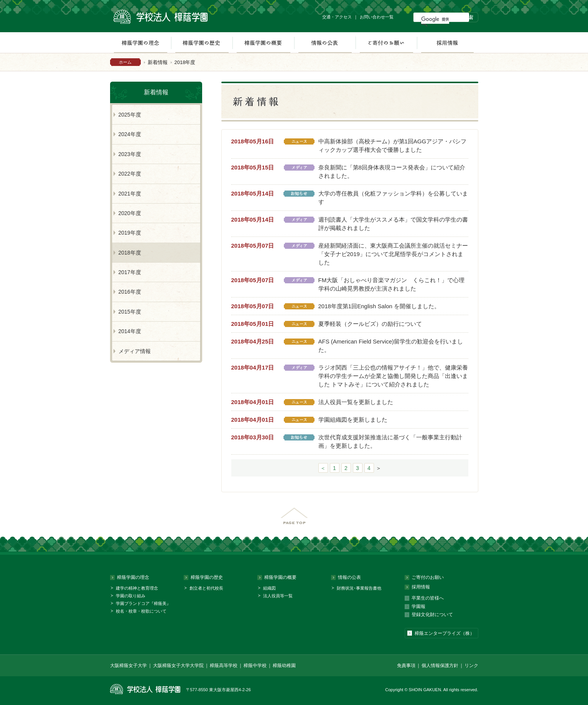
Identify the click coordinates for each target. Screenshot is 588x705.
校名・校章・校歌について (141, 611)
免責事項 (406, 666)
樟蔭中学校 (255, 666)
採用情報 (447, 43)
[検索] (435, 19)
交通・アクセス (337, 17)
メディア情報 (135, 351)
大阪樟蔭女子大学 (128, 666)
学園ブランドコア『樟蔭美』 (143, 603)
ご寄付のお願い (386, 43)
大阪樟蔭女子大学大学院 (178, 666)
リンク (471, 666)
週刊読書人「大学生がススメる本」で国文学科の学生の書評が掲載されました (393, 224)
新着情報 (158, 62)
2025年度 (130, 115)
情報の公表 (325, 43)
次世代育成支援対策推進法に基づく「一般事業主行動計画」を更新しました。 (390, 441)
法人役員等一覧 (278, 596)
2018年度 (130, 253)
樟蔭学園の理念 (140, 43)
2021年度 (130, 194)
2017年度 (130, 272)
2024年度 (130, 134)
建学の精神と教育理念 (137, 588)
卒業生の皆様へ (428, 598)
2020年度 (130, 213)
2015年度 (130, 312)
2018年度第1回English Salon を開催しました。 (379, 306)
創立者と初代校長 (206, 588)
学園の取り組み (131, 596)
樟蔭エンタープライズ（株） (445, 633)
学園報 (418, 606)
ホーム (125, 62)
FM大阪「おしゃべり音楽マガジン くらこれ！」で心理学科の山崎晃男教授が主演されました (392, 284)
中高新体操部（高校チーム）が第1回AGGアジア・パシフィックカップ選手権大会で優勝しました (393, 145)
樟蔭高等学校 (224, 666)
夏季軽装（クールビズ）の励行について (370, 324)
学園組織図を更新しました (353, 420)
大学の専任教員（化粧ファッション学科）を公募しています (393, 198)
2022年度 (130, 174)
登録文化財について (432, 615)
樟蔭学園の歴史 (202, 43)
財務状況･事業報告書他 (359, 588)
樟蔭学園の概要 (263, 43)
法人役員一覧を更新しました (356, 402)
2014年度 (130, 331)
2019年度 (130, 233)
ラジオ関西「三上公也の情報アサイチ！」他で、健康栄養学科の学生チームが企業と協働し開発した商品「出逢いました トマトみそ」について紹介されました (393, 376)
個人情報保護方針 (440, 666)
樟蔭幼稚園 (284, 666)
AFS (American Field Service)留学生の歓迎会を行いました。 (391, 346)
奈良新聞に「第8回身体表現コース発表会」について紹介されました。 (392, 172)
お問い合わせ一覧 (377, 17)
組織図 (269, 588)
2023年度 (130, 154)
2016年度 (130, 292)
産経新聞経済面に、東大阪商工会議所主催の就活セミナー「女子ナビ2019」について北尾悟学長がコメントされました (393, 254)
